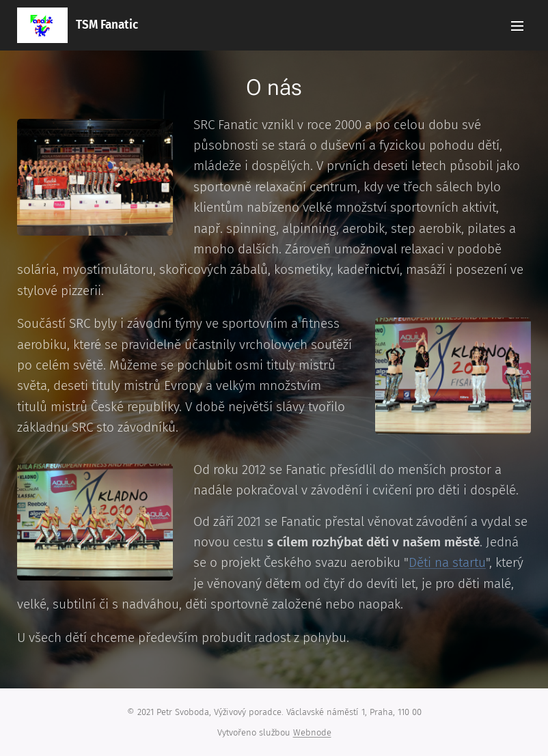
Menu (517, 26)
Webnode (312, 732)
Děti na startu (447, 562)
